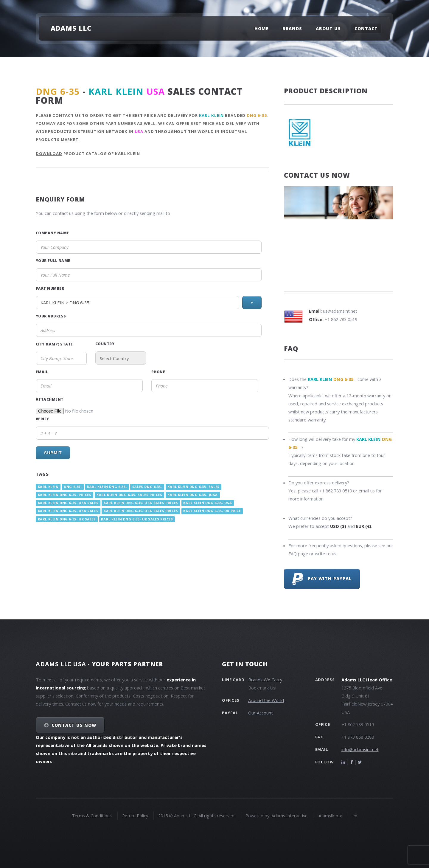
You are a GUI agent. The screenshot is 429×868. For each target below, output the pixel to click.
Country (105, 344)
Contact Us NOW (74, 725)
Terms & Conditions (92, 816)
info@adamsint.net (360, 749)
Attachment (50, 399)
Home (262, 28)
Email (42, 372)
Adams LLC (71, 28)
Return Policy (135, 816)
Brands (292, 28)
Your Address (51, 316)
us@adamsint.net (340, 311)
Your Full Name (53, 261)
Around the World (266, 700)
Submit (53, 453)
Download (49, 154)
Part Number (50, 288)
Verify (42, 419)
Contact (366, 28)
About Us (328, 28)
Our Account (261, 713)
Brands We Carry (265, 680)
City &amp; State (54, 344)
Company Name (52, 233)
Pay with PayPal (322, 579)
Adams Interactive (289, 816)
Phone (158, 372)
